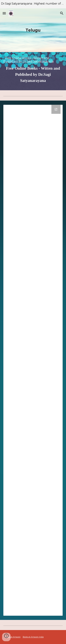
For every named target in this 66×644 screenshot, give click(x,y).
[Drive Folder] (33, 360)
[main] (33, 30)
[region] (33, 4)
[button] (4, 13)
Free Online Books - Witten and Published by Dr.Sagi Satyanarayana (29, 60)
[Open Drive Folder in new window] (56, 109)
